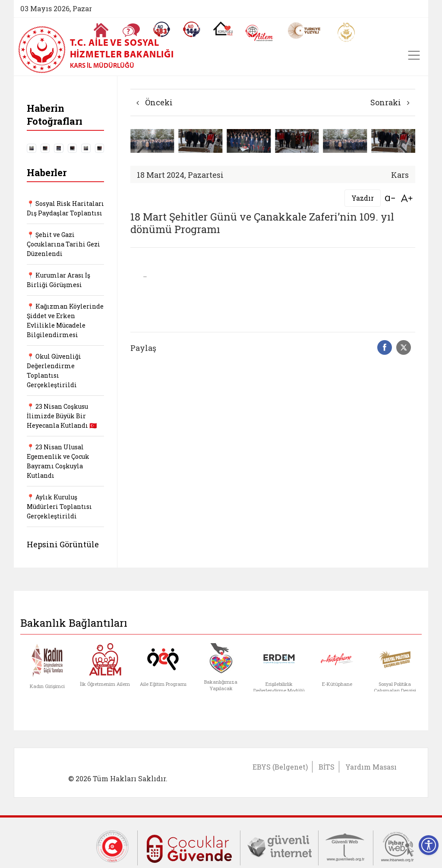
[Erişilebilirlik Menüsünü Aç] (429, 845)
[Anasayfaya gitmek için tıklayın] (101, 30)
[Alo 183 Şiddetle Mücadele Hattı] (161, 29)
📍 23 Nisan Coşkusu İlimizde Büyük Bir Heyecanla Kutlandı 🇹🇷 (62, 416)
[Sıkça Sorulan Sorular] (131, 30)
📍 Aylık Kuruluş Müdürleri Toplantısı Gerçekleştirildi (59, 507)
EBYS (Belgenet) (280, 767)
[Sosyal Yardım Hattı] (192, 29)
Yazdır (363, 198)
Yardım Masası (371, 767)
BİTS (327, 767)
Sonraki (390, 102)
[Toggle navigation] (414, 55)
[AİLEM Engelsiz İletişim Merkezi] (260, 33)
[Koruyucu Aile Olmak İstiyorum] (223, 28)
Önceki (155, 102)
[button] (404, 152)
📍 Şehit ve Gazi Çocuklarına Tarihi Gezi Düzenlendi (63, 244)
